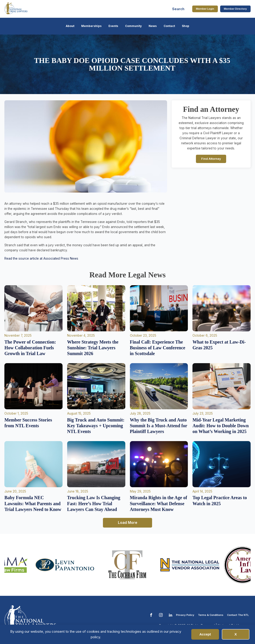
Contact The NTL (238, 615)
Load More (128, 522)
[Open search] (179, 9)
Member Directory (235, 9)
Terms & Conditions (211, 615)
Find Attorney (211, 159)
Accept (205, 634)
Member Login (205, 9)
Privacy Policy (185, 615)
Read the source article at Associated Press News (41, 258)
